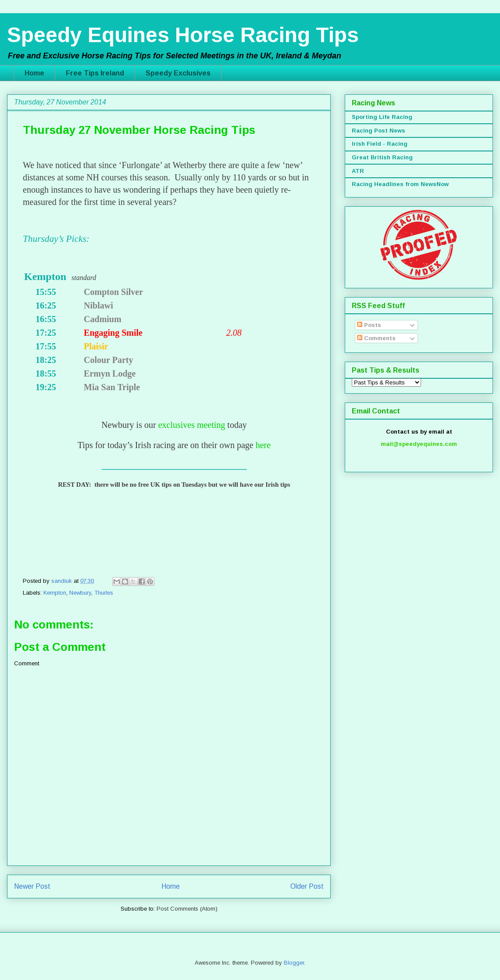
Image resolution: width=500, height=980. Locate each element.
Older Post (307, 886)
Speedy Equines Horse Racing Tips (183, 35)
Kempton (55, 593)
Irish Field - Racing (380, 144)
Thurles (104, 593)
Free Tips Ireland (95, 73)
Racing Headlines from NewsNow (400, 184)
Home (34, 73)
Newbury (80, 593)
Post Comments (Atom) (187, 909)
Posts (369, 325)
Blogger (294, 963)
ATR (358, 171)
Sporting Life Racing (382, 117)
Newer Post (32, 886)
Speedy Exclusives (178, 73)
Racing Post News (379, 131)
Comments (376, 338)
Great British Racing (382, 157)
